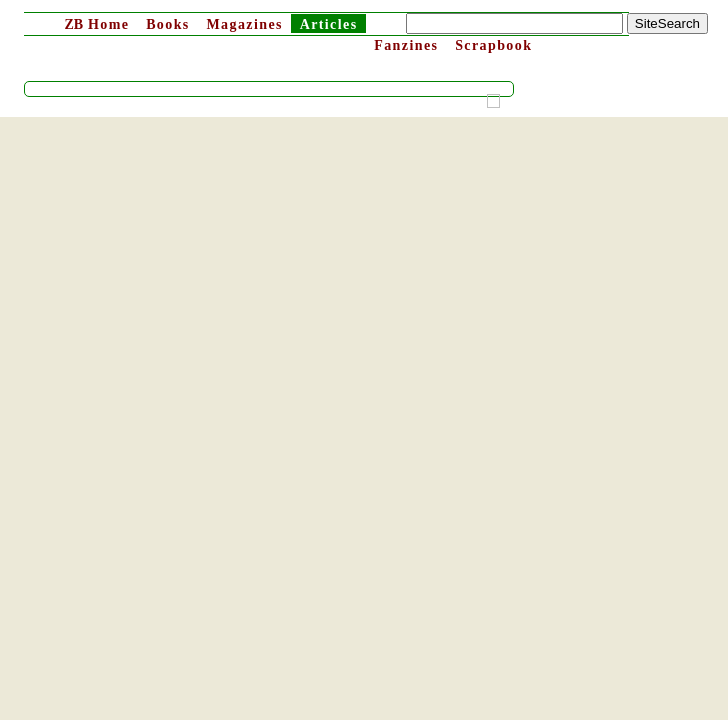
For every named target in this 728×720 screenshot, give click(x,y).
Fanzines (406, 45)
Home (96, 24)
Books (168, 24)
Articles (329, 24)
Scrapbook (493, 45)
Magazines (244, 24)
